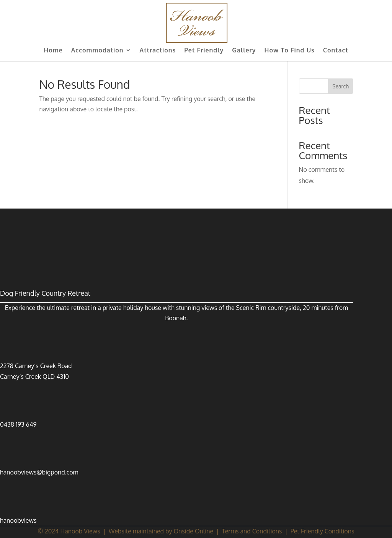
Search (341, 86)
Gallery (244, 51)
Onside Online (193, 531)
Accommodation (97, 51)
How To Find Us (290, 51)
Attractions (158, 51)
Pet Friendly (204, 51)
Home (53, 51)
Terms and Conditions (252, 531)
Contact (336, 51)
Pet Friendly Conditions (323, 531)
